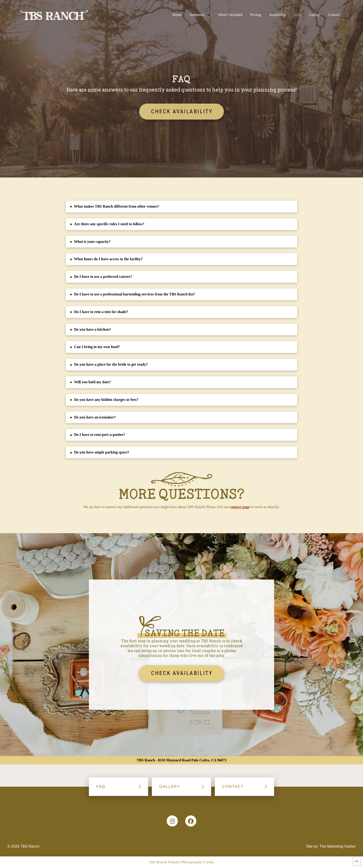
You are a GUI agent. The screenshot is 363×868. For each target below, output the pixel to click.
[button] (181, 207)
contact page (240, 507)
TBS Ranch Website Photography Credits (181, 862)
